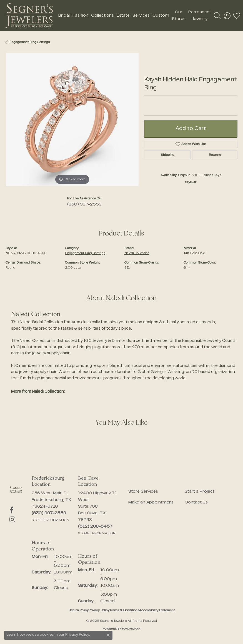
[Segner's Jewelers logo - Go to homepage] (29, 16)
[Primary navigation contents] (133, 16)
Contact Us (196, 502)
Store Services (143, 492)
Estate (123, 16)
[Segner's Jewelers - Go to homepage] (16, 490)
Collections (102, 16)
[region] (72, 120)
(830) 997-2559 (84, 204)
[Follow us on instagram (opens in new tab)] (12, 520)
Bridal (64, 16)
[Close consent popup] (108, 635)
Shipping (168, 155)
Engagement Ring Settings (30, 42)
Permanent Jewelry (200, 16)
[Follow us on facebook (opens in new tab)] (12, 510)
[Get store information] (51, 520)
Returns (215, 155)
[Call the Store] (49, 513)
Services (141, 16)
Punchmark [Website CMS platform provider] (131, 629)
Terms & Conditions (124, 610)
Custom (161, 16)
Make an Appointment (151, 502)
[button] (217, 16)
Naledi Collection (137, 253)
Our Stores (179, 16)
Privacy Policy (99, 610)
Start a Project (200, 492)
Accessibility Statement (157, 610)
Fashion (80, 16)
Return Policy (79, 610)
